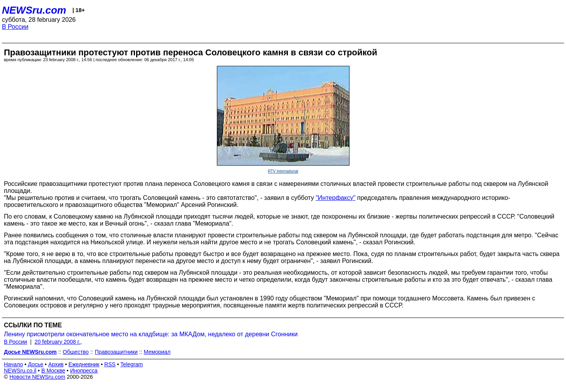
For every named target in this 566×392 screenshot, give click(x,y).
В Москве (53, 371)
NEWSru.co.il (20, 371)
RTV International (283, 171)
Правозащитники (116, 352)
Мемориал (157, 352)
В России (15, 27)
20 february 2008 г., (58, 342)
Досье (35, 364)
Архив (56, 364)
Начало (13, 364)
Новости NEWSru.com (37, 377)
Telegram (132, 364)
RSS (110, 364)
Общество (76, 352)
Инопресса (84, 371)
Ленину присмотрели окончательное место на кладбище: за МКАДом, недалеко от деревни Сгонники (151, 334)
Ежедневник (84, 364)
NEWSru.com (34, 10)
